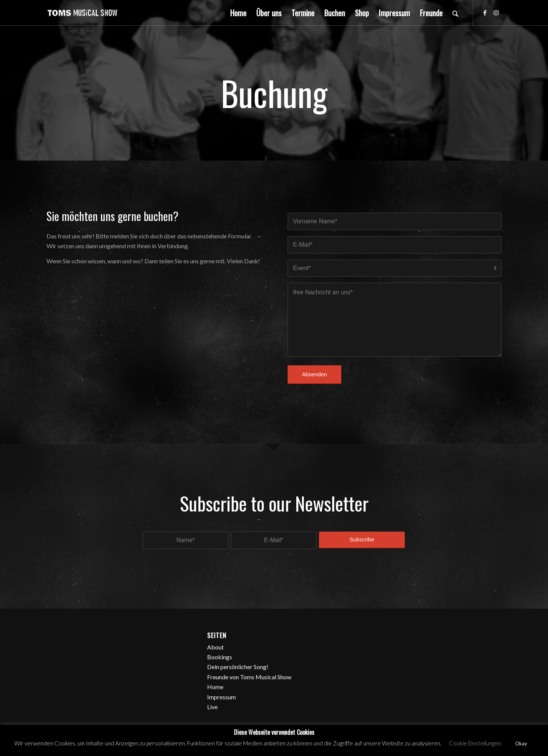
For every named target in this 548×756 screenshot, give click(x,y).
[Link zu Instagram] (496, 12)
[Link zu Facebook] (485, 12)
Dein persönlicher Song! (238, 667)
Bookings (220, 657)
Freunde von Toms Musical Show (249, 677)
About (215, 647)
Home (215, 687)
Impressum (221, 697)
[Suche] (455, 13)
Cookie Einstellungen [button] (475, 743)
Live (212, 707)
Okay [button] (521, 744)
